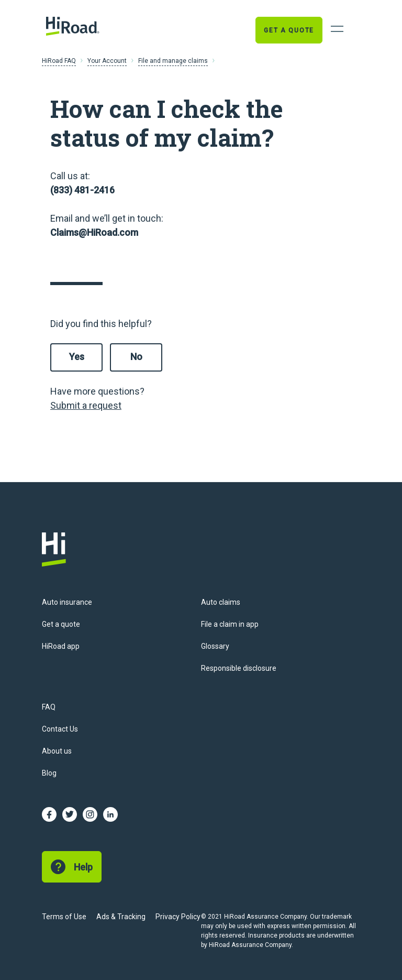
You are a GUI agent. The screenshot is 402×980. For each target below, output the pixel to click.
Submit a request (86, 405)
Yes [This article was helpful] (77, 357)
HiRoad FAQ (59, 61)
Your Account (107, 61)
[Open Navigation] (337, 29)
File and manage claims (173, 61)
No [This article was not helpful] (136, 357)
